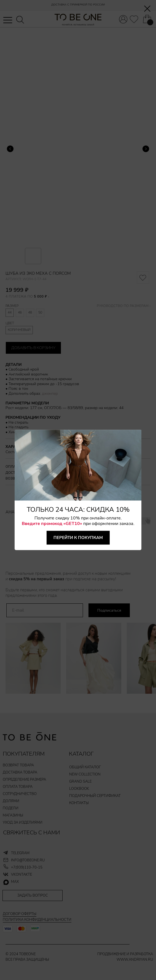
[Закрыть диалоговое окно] (147, 9)
